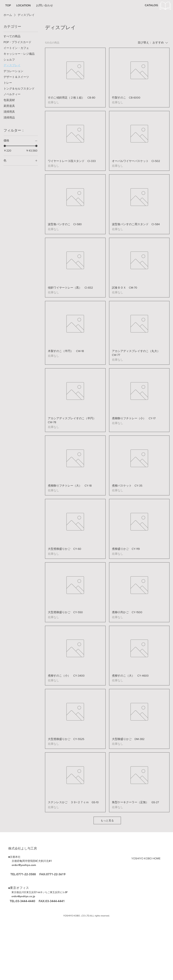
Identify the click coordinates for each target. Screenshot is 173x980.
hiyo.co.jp (29, 896)
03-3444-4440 (26, 901)
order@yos (18, 896)
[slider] (5, 146)
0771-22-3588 (26, 874)
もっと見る (107, 820)
